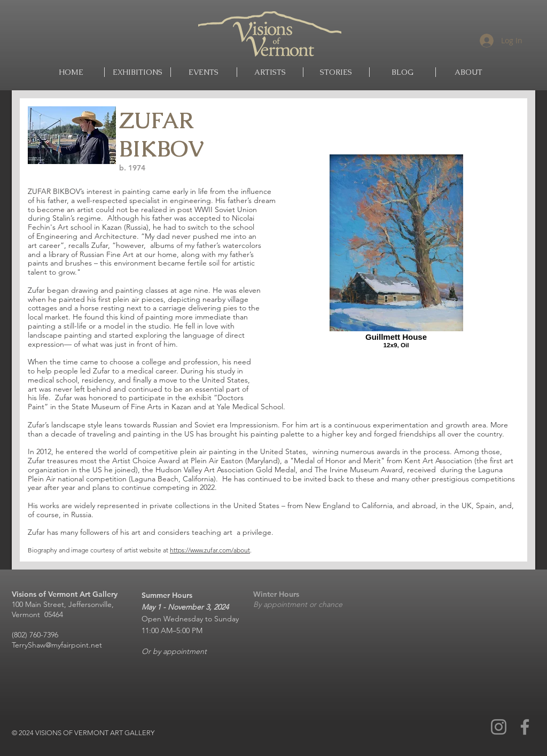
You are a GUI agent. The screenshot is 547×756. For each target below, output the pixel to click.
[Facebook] (525, 727)
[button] (270, 72)
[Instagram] (499, 727)
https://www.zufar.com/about (210, 550)
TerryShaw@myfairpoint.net (57, 645)
